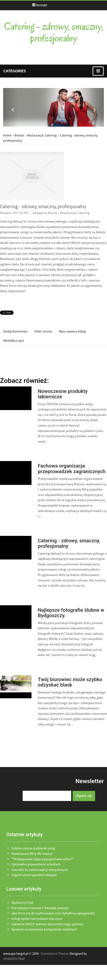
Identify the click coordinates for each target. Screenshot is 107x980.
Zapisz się (84, 796)
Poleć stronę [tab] (43, 332)
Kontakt (40, 5)
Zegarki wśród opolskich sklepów (34, 875)
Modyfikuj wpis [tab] (14, 341)
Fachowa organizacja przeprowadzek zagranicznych (72, 469)
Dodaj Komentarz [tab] (15, 332)
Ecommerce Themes (55, 954)
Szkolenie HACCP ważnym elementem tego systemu (47, 924)
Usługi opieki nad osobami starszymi (37, 919)
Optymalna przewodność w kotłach (36, 865)
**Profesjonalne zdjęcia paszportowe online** (43, 859)
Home (7, 136)
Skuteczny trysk (22, 903)
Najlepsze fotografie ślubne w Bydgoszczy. (71, 613)
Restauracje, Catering (42, 136)
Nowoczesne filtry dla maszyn (32, 854)
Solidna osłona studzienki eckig (33, 848)
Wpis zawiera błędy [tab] (72, 332)
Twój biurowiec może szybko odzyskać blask (70, 682)
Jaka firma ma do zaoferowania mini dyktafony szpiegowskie (53, 913)
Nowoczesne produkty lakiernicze (63, 394)
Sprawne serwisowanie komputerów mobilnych (44, 930)
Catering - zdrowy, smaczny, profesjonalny (69, 543)
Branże (19, 136)
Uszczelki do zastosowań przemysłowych (40, 870)
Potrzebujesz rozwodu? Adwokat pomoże (40, 908)
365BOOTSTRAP (14, 959)
